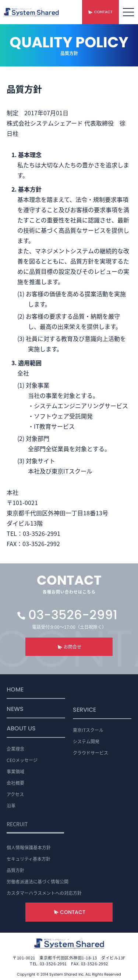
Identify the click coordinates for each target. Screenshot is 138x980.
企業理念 (15, 749)
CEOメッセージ (22, 760)
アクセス (15, 794)
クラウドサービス (91, 753)
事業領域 (15, 771)
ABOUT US (21, 729)
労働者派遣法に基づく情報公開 (38, 881)
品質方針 (15, 870)
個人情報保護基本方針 (29, 847)
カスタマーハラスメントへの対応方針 (44, 893)
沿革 (11, 805)
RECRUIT (17, 824)
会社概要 (15, 783)
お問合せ (72, 647)
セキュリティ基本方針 (29, 859)
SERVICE (84, 710)
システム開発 (86, 741)
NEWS (15, 710)
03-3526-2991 (73, 615)
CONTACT (103, 12)
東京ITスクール (88, 730)
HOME (15, 690)
